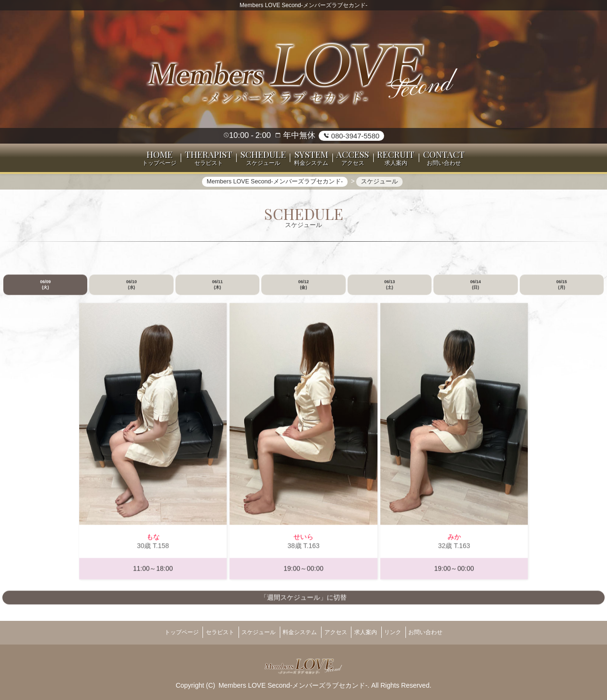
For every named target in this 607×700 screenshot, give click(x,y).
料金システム (297, 632)
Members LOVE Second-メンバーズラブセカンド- (293, 682)
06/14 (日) (476, 290)
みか (454, 542)
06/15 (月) (562, 290)
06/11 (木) (217, 290)
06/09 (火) (45, 290)
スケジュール (250, 632)
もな (153, 542)
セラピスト (206, 632)
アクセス (339, 632)
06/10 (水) (132, 290)
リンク (407, 632)
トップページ (161, 632)
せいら (303, 542)
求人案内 (374, 632)
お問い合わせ (446, 632)
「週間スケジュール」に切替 (303, 602)
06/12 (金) (304, 290)
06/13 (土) (390, 290)
